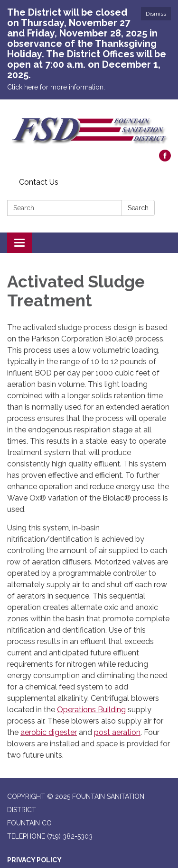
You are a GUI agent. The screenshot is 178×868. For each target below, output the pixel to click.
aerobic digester (49, 732)
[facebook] (165, 159)
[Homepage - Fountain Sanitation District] (89, 129)
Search (138, 208)
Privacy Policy (34, 860)
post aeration (117, 732)
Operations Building (91, 710)
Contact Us (39, 182)
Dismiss (156, 14)
